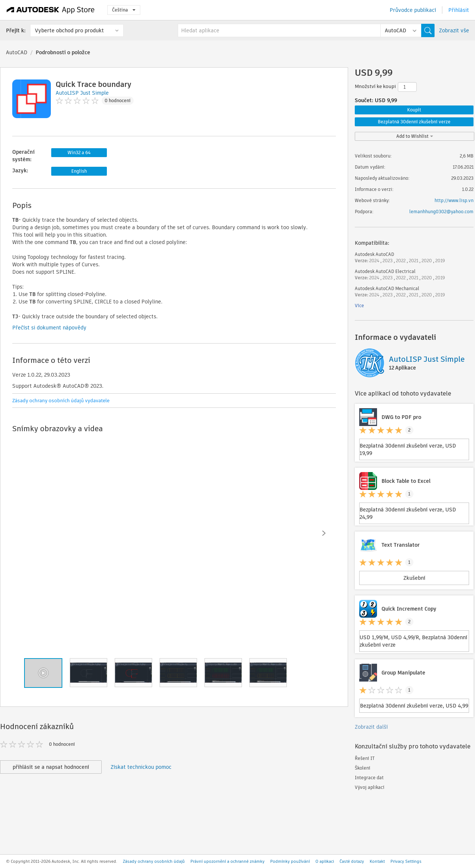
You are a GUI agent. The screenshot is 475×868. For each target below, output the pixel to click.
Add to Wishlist (415, 136)
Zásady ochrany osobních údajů (154, 861)
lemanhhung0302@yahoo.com (441, 212)
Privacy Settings (406, 861)
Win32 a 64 (79, 152)
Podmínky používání (290, 861)
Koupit (414, 110)
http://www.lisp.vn (454, 200)
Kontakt (377, 861)
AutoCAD (17, 52)
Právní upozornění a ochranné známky (227, 861)
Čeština (124, 10)
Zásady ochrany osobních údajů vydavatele (61, 401)
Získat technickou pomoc (141, 767)
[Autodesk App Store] (51, 10)
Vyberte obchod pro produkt (69, 30)
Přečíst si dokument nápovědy (49, 328)
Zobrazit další (371, 727)
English (79, 171)
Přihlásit (459, 10)
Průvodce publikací (413, 10)
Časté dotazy (352, 861)
